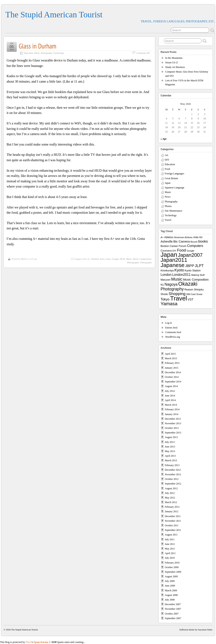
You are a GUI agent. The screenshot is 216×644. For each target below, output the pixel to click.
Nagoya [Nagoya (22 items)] (171, 284)
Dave (28, 642)
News (168, 197)
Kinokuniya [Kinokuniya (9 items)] (167, 270)
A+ (89, 259)
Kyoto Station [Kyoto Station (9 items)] (193, 270)
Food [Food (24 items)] (181, 250)
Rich (23, 259)
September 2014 (173, 382)
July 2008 (170, 600)
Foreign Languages (175, 174)
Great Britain (171, 178)
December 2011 (173, 516)
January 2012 (172, 511)
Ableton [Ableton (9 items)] (169, 237)
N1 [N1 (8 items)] (162, 285)
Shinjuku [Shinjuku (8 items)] (199, 290)
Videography (146, 262)
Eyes (102, 259)
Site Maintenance (174, 211)
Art (167, 155)
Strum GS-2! (172, 63)
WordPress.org (173, 337)
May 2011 (170, 549)
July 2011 (170, 539)
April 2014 (170, 400)
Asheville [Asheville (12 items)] (167, 241)
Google (115, 259)
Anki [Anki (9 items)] (196, 237)
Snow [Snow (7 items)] (199, 294)
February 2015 (172, 363)
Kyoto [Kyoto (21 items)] (179, 270)
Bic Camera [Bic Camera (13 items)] (182, 241)
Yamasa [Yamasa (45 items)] (169, 304)
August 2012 (171, 488)
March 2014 (171, 405)
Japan (168, 183)
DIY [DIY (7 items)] (174, 251)
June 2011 (170, 544)
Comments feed (173, 332)
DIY (167, 160)
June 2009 (170, 586)
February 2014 (172, 409)
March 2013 (171, 460)
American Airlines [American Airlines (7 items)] (183, 237)
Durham (95, 259)
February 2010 (172, 563)
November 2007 (173, 609)
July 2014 (170, 391)
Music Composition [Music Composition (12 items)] (196, 280)
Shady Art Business (175, 67)
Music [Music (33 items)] (177, 279)
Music (37, 53)
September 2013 (173, 433)
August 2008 (171, 595)
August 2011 (171, 535)
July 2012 (170, 493)
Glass (108, 259)
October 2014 (172, 377)
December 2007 (173, 604)
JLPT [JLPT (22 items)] (199, 266)
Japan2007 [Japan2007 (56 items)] (190, 255)
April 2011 (170, 553)
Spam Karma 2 (42, 642)
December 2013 (173, 419)
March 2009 (171, 590)
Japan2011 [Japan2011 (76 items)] (174, 260)
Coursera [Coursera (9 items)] (166, 251)
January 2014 (172, 414)
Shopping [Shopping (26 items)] (177, 294)
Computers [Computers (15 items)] (195, 246)
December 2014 (173, 372)
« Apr (164, 139)
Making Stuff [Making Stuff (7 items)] (198, 275)
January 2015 (172, 368)
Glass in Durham (38, 46)
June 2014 (170, 396)
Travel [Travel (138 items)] (178, 298)
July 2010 (170, 558)
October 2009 (172, 567)
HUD (122, 259)
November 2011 (173, 521)
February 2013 (172, 465)
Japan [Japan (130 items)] (169, 255)
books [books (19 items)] (203, 241)
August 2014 (171, 386)
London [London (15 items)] (166, 275)
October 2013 (172, 428)
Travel (168, 220)
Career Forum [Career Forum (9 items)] (178, 246)
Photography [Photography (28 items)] (172, 289)
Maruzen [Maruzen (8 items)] (166, 280)
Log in (169, 323)
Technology (59, 53)
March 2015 (171, 358)
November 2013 (173, 423)
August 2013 (171, 437)
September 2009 (173, 572)
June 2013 (170, 447)
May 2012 (170, 498)
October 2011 (172, 525)
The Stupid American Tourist (54, 15)
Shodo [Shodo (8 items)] (164, 294)
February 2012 (172, 507)
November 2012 (173, 474)
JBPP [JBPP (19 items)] (190, 266)
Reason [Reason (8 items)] (189, 290)
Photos (168, 206)
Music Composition (142, 259)
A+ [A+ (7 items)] (162, 237)
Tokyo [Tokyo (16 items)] (165, 299)
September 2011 (173, 530)
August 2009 (171, 576)
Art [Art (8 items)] (201, 237)
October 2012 (172, 479)
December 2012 (173, 470)
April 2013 (170, 456)
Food (167, 169)
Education (28, 53)
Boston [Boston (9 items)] (165, 246)
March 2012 (171, 502)
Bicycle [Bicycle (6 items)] (194, 242)
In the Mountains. (174, 58)
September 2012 (173, 484)
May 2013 (170, 451)
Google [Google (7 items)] (191, 251)
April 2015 (170, 354)
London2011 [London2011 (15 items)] (181, 275)
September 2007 (173, 618)
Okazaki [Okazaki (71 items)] (188, 284)
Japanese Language (175, 188)
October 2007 (172, 614)
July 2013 (170, 442)
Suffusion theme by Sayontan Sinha (196, 630)
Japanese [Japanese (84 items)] (173, 265)
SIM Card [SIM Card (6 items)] (191, 294)
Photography (47, 53)
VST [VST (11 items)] (191, 299)
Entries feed (171, 328)
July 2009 (170, 581)
